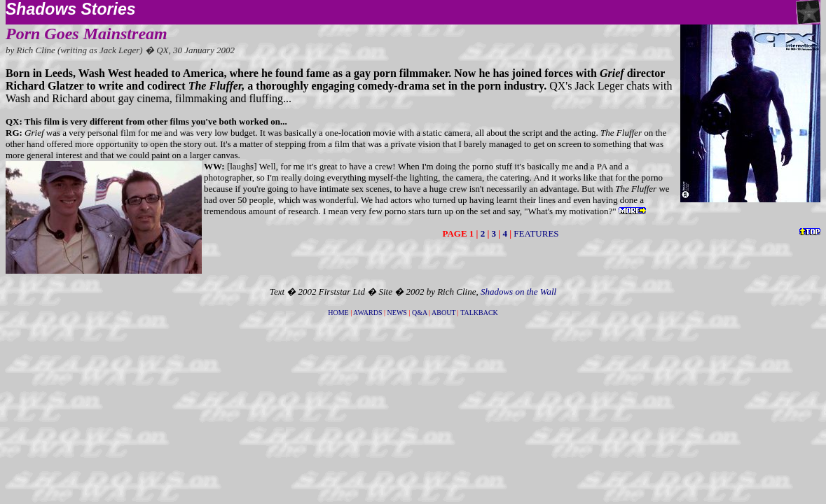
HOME (338, 313)
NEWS (397, 313)
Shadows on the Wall (518, 292)
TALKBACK (479, 313)
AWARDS (367, 313)
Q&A (420, 313)
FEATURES (536, 233)
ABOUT (443, 313)
